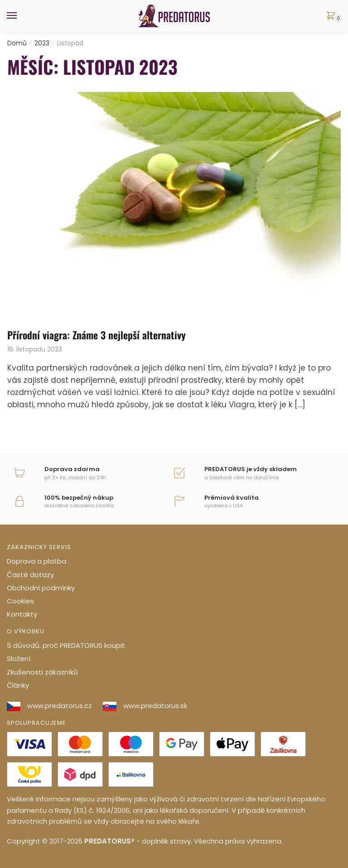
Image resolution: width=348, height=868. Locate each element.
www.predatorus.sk (145, 706)
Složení (19, 658)
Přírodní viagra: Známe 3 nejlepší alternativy (97, 335)
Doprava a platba (36, 561)
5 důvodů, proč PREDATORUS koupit (66, 645)
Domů (17, 43)
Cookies (20, 601)
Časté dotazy (30, 575)
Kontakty (22, 614)
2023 (42, 43)
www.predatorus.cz (49, 706)
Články (18, 685)
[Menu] (20, 16)
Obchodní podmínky (41, 588)
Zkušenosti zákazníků (42, 672)
